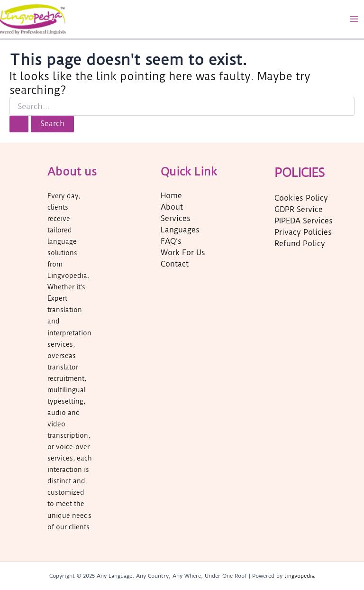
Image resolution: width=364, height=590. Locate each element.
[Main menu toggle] (354, 19)
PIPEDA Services (304, 221)
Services (176, 219)
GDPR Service (299, 210)
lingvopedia (300, 576)
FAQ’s (171, 241)
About (172, 207)
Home (171, 196)
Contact (175, 264)
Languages (180, 230)
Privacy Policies (303, 232)
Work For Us (183, 253)
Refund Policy (300, 244)
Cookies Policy (301, 198)
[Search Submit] (19, 124)
